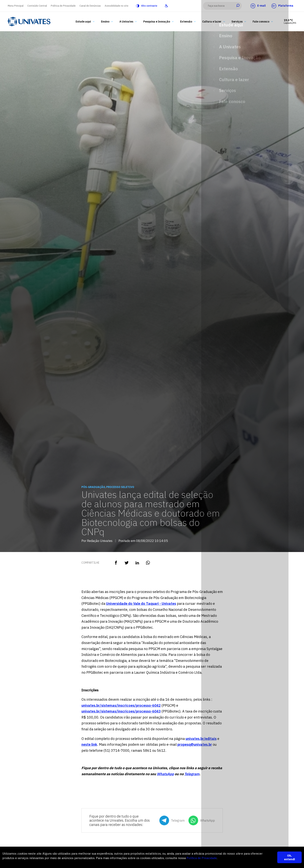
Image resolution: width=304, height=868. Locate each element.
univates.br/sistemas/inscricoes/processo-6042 (121, 705)
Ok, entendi (289, 857)
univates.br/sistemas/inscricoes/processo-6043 (121, 711)
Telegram (192, 774)
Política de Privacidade (63, 6)
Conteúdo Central (37, 6)
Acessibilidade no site (117, 6)
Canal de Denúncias (90, 6)
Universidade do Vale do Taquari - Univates (141, 604)
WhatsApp (165, 774)
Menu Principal (16, 6)
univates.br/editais (201, 739)
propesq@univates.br (195, 744)
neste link (89, 744)
